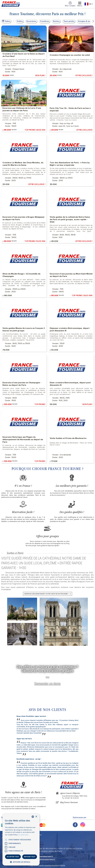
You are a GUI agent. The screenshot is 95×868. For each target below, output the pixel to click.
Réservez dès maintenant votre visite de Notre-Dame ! (46, 594)
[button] (14, 21)
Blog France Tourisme (69, 802)
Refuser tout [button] (30, 857)
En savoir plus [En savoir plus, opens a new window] (23, 835)
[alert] (21, 840)
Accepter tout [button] (13, 857)
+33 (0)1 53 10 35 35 (71, 798)
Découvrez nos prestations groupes (48, 671)
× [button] (36, 817)
